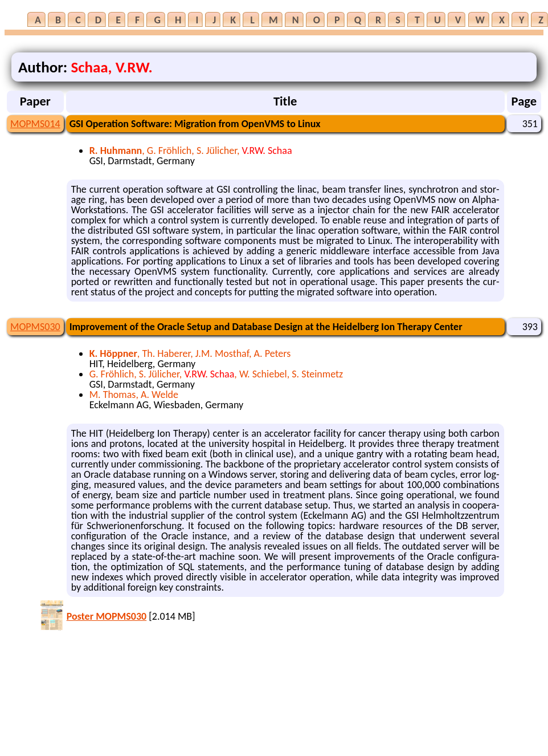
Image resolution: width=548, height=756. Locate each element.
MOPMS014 (35, 124)
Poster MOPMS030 (107, 616)
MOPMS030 (35, 327)
